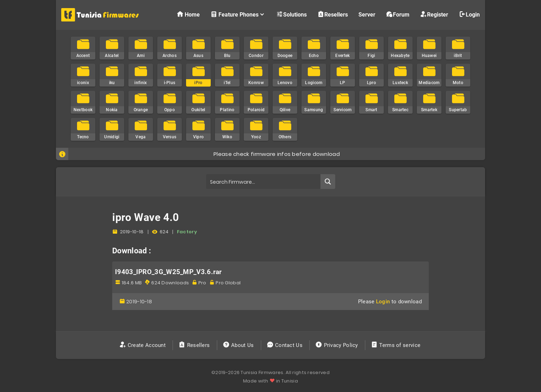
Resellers (333, 14)
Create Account (143, 345)
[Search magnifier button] (328, 182)
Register (434, 14)
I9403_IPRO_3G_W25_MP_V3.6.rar (168, 272)
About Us (239, 345)
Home (188, 14)
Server (367, 15)
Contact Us (285, 345)
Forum (398, 14)
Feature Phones (238, 14)
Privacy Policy (337, 345)
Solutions (291, 14)
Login (469, 14)
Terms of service (396, 345)
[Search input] (264, 182)
